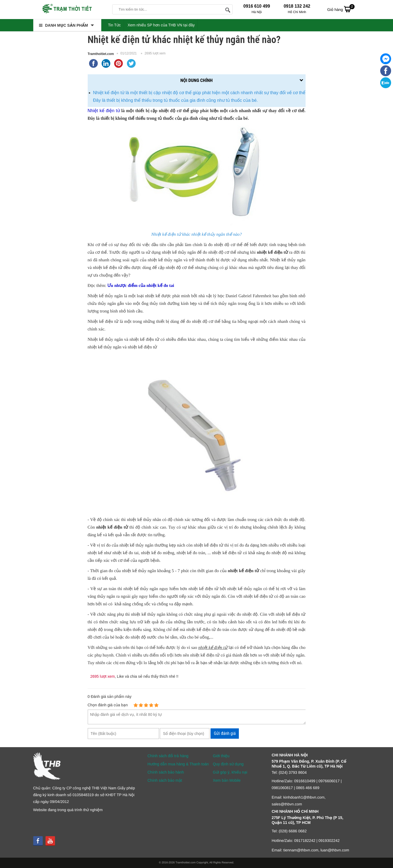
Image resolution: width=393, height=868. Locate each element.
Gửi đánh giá (225, 733)
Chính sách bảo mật (165, 780)
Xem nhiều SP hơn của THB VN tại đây (161, 25)
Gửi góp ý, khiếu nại (230, 772)
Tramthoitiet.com (101, 54)
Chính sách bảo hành (166, 772)
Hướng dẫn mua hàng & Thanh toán (178, 764)
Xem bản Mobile (227, 780)
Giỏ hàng (341, 9)
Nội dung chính (196, 80)
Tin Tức (115, 25)
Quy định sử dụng (228, 764)
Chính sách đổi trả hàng (168, 756)
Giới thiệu (221, 756)
